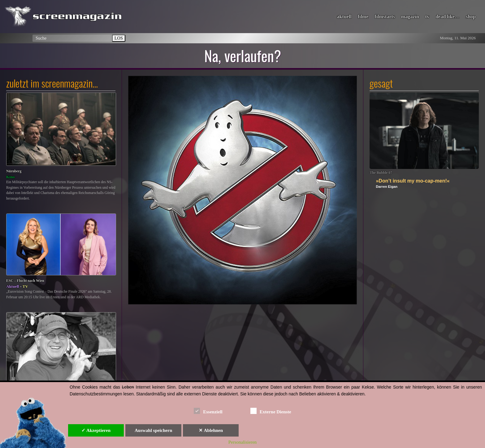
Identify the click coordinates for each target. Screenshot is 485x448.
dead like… (448, 17)
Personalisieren (243, 442)
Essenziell (208, 411)
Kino (10, 177)
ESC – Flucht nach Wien (25, 281)
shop (471, 17)
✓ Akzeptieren (96, 430)
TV (25, 286)
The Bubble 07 (381, 173)
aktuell (344, 17)
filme (363, 17)
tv (427, 17)
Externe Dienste (271, 411)
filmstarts (385, 17)
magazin (410, 17)
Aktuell (13, 286)
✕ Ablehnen (211, 430)
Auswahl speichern (153, 430)
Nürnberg (14, 171)
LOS (119, 38)
